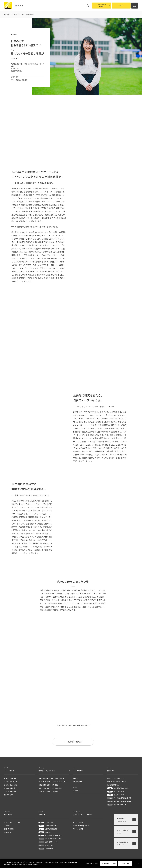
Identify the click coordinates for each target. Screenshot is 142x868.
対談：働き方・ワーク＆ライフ (116, 782)
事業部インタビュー (116, 805)
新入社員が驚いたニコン (118, 788)
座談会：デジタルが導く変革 (116, 779)
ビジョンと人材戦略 (10, 779)
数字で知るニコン (10, 795)
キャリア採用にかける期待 (50, 839)
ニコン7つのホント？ (11, 782)
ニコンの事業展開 (10, 788)
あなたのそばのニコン (11, 785)
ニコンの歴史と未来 (10, 792)
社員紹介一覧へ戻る (73, 742)
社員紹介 (16, 14)
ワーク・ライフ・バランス (12, 823)
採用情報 (7, 14)
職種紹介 (75, 779)
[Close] (138, 863)
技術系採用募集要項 (48, 829)
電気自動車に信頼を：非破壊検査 (48, 785)
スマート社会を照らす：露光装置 (48, 792)
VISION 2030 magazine (81, 826)
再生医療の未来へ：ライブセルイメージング (52, 779)
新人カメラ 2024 (116, 792)
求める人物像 (46, 823)
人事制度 (7, 826)
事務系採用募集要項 (48, 826)
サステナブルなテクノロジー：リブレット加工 (52, 782)
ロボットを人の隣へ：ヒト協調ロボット (50, 788)
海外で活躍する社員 (113, 785)
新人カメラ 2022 (116, 795)
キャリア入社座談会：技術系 (119, 798)
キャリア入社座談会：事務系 (119, 802)
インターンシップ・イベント (51, 836)
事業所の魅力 (8, 832)
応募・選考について (48, 842)
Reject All (125, 863)
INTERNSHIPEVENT (102, 5)
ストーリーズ (78, 829)
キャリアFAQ (46, 845)
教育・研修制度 (9, 829)
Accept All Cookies (109, 863)
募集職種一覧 (47, 849)
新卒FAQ (44, 832)
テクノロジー (78, 823)
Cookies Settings (92, 863)
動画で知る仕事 (77, 782)
